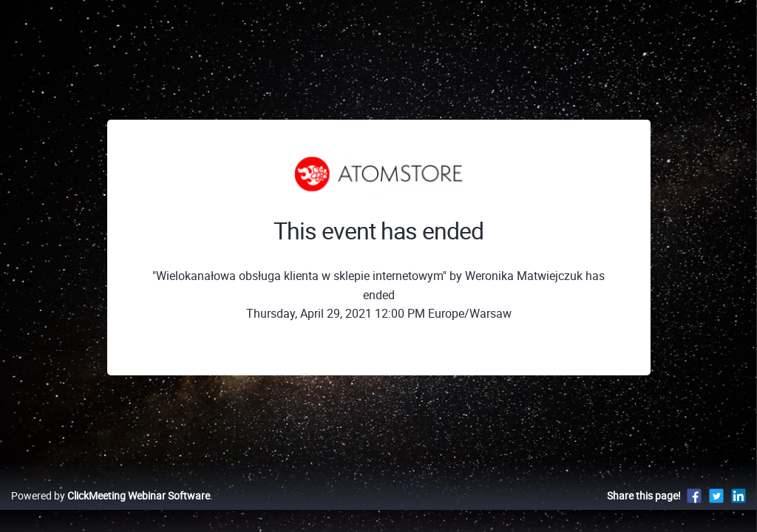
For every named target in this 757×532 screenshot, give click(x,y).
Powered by (111, 511)
